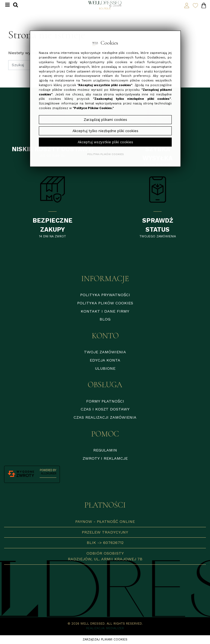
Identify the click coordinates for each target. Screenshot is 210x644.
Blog (105, 319)
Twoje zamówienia (105, 352)
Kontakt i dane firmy (105, 311)
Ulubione (105, 368)
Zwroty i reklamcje (105, 458)
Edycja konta (105, 360)
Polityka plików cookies (105, 303)
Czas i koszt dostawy (105, 409)
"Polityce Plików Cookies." (93, 108)
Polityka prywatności (105, 295)
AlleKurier (49, 473)
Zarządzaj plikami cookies (105, 639)
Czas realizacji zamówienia (105, 417)
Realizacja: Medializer (105, 628)
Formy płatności (105, 401)
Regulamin (105, 450)
